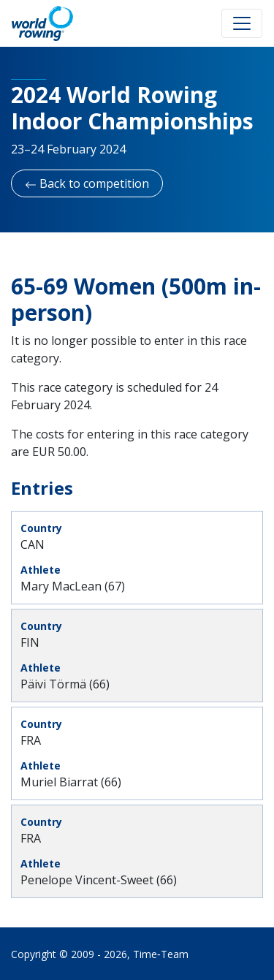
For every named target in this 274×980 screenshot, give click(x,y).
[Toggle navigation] (242, 23)
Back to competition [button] (87, 183)
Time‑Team (161, 954)
